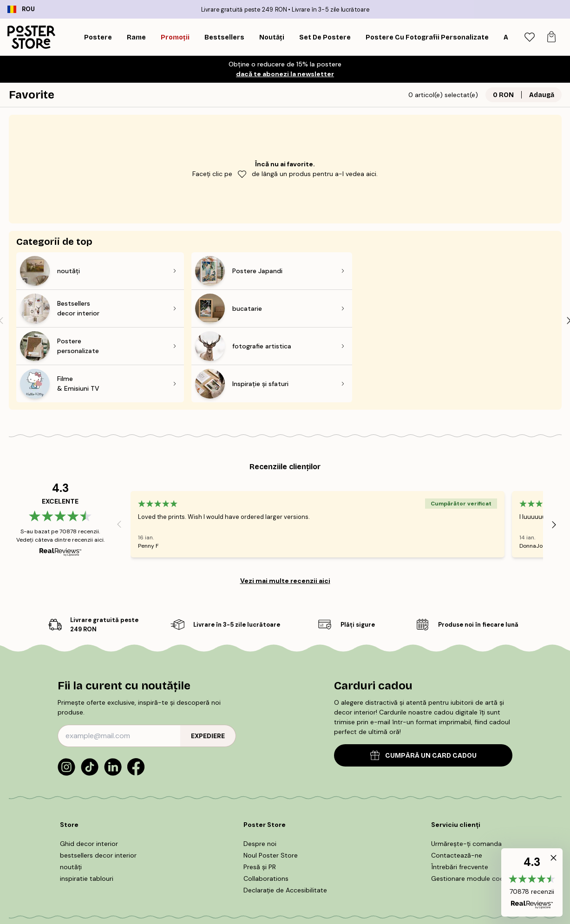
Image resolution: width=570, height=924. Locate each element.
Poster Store (306, 896)
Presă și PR (260, 792)
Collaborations (266, 803)
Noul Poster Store (271, 780)
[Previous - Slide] (119, 449)
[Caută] (505, 37)
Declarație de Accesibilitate (285, 815)
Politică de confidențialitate (419, 869)
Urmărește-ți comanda (466, 768)
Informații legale (344, 869)
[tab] (529, 37)
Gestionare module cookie (472, 803)
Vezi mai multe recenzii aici (285, 505)
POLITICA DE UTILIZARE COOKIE (265, 869)
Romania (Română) (54, 900)
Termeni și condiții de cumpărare (159, 869)
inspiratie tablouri (87, 803)
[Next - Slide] (554, 449)
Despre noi (260, 768)
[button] (532, 882)
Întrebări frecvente (460, 792)
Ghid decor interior (89, 768)
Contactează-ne (457, 780)
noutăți (71, 792)
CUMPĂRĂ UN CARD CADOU (423, 680)
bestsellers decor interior (98, 780)
